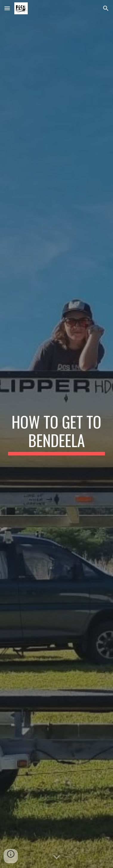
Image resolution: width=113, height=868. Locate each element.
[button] (7, 8)
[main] (56, 434)
